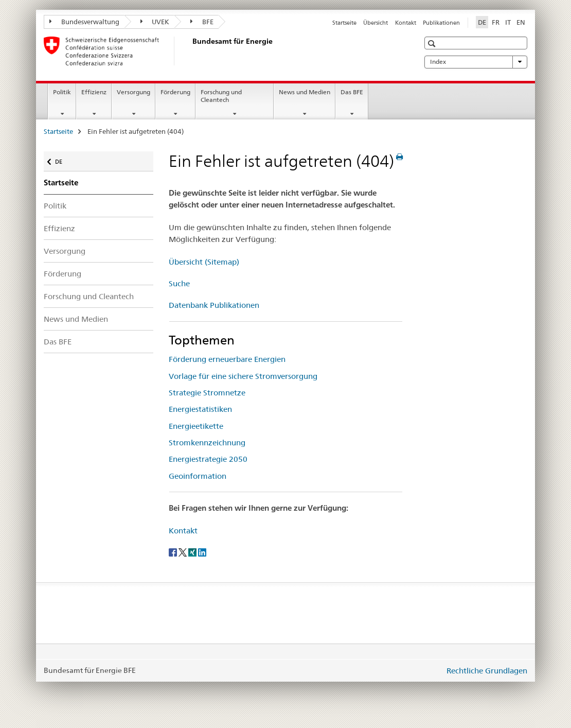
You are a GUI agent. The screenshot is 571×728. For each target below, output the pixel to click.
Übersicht (376, 23)
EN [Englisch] (521, 22)
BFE (202, 22)
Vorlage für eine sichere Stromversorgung (243, 376)
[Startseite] (190, 51)
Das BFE (352, 92)
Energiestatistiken (200, 409)
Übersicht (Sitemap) (204, 262)
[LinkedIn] (202, 552)
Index (476, 62)
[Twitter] (183, 552)
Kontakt (406, 23)
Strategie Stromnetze (207, 393)
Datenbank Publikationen (214, 305)
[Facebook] (174, 552)
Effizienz (94, 92)
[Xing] (193, 552)
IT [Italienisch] (508, 22)
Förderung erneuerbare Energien (227, 359)
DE (64, 159)
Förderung (175, 92)
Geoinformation (198, 476)
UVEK (155, 22)
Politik (62, 92)
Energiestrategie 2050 (208, 459)
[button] (433, 44)
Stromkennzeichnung (207, 443)
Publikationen (441, 23)
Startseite (344, 23)
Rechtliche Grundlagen (487, 671)
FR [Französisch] (496, 22)
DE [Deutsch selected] (482, 22)
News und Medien (305, 92)
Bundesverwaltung (84, 22)
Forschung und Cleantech (221, 96)
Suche (179, 283)
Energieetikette (196, 426)
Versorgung (133, 92)
